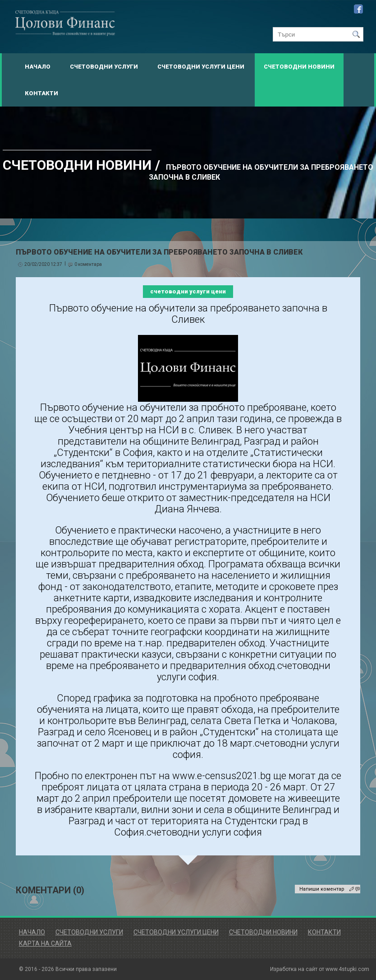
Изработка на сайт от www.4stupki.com (320, 969)
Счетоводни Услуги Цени (201, 67)
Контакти (41, 93)
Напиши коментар (322, 889)
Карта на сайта (45, 943)
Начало (38, 67)
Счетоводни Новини (299, 67)
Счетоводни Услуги (104, 67)
